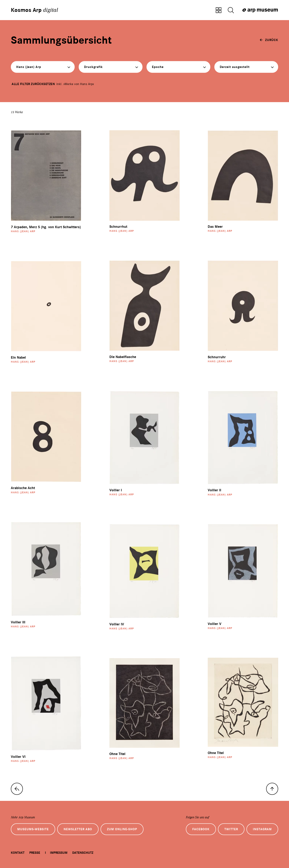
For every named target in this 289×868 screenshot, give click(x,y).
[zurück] (269, 40)
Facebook (201, 829)
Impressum (59, 853)
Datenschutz (83, 853)
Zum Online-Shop (122, 829)
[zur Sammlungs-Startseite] (17, 789)
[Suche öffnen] (231, 10)
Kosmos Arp (34, 10)
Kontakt (18, 853)
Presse (35, 853)
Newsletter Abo (78, 829)
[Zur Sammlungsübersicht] (219, 10)
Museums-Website (33, 829)
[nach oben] (272, 789)
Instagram (262, 829)
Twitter (231, 829)
